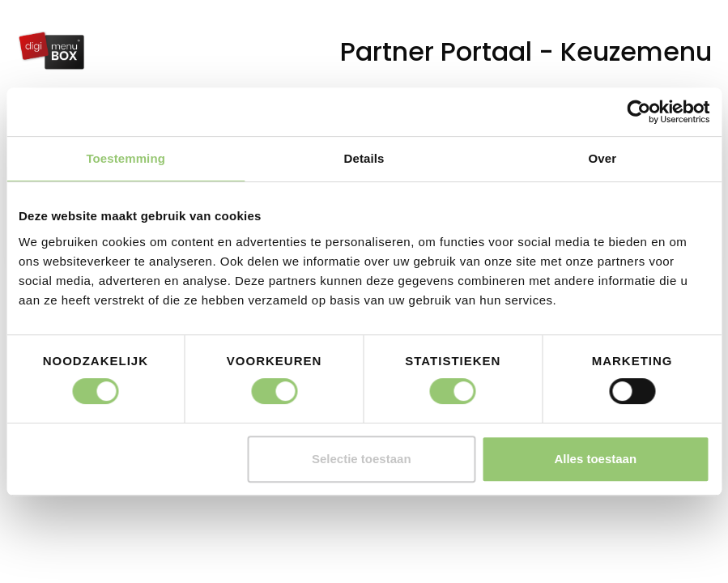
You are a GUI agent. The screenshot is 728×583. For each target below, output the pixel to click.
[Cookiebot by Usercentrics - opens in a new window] (639, 112)
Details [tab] (364, 158)
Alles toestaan (595, 459)
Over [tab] (603, 158)
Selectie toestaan (362, 459)
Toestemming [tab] (126, 158)
